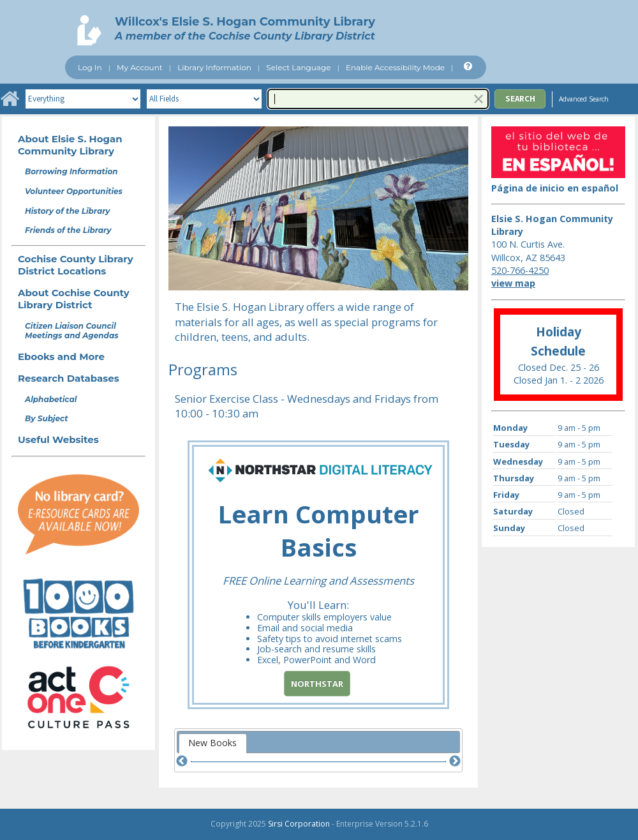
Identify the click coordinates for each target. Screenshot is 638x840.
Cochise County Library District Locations (76, 265)
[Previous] (182, 761)
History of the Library (68, 211)
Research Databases (69, 378)
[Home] (10, 99)
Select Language (298, 67)
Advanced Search (584, 99)
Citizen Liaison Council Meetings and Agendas (72, 331)
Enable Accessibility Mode (395, 67)
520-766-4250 (520, 270)
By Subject (46, 418)
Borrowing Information (71, 171)
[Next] (455, 761)
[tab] (212, 743)
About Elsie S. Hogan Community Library (70, 145)
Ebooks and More (61, 356)
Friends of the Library (68, 230)
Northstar (317, 684)
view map (513, 283)
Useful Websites (58, 439)
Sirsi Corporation (299, 824)
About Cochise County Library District (74, 299)
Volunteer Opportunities (74, 191)
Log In (90, 67)
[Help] (467, 67)
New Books (212, 743)
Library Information (214, 67)
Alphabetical (51, 399)
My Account (140, 67)
